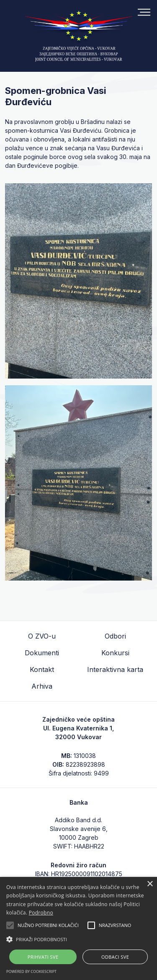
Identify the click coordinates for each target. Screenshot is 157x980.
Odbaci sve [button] (115, 957)
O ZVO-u (42, 636)
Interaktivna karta (115, 669)
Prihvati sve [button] (43, 957)
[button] (78, 939)
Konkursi (115, 653)
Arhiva (42, 686)
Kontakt (42, 669)
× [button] (150, 884)
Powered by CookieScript (31, 971)
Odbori (115, 636)
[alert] (78, 928)
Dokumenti (42, 653)
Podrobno (41, 913)
